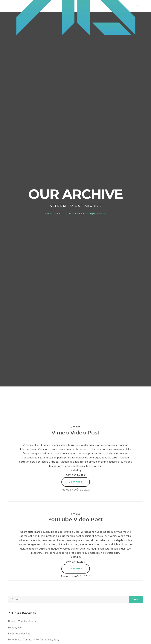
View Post (76, 482)
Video (77, 427)
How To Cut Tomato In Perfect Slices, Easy (34, 640)
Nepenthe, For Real (20, 634)
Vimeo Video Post (75, 433)
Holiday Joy (15, 628)
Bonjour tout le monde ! (23, 621)
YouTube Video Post (75, 519)
